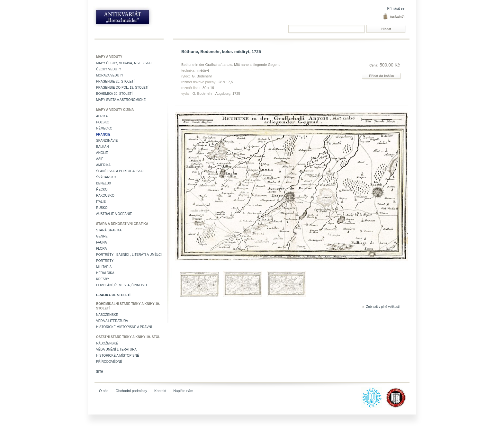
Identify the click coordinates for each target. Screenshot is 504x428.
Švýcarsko (106, 177)
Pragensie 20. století (115, 81)
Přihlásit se (396, 8)
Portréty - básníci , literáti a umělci (129, 255)
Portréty (105, 261)
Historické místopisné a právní (124, 327)
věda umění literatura (116, 349)
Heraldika (105, 273)
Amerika (103, 165)
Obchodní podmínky (131, 391)
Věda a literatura (112, 321)
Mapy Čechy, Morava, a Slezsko (124, 63)
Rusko (102, 208)
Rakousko (105, 196)
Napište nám (183, 391)
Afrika (102, 116)
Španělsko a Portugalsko (120, 171)
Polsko (103, 122)
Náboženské (107, 315)
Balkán (102, 147)
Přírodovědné (109, 362)
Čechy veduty (109, 69)
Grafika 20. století (113, 295)
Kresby (103, 279)
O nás (104, 391)
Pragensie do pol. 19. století (122, 88)
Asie (100, 159)
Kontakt (160, 391)
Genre (102, 236)
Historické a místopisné (118, 356)
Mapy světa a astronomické (121, 100)
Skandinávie (107, 141)
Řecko (102, 189)
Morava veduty (110, 75)
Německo (104, 128)
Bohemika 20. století (114, 94)
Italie (101, 202)
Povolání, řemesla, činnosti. (122, 285)
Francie (103, 134)
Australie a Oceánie (114, 214)
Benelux (104, 183)
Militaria (104, 267)
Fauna (101, 242)
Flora (101, 249)
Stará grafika (109, 230)
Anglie (102, 153)
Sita (100, 372)
